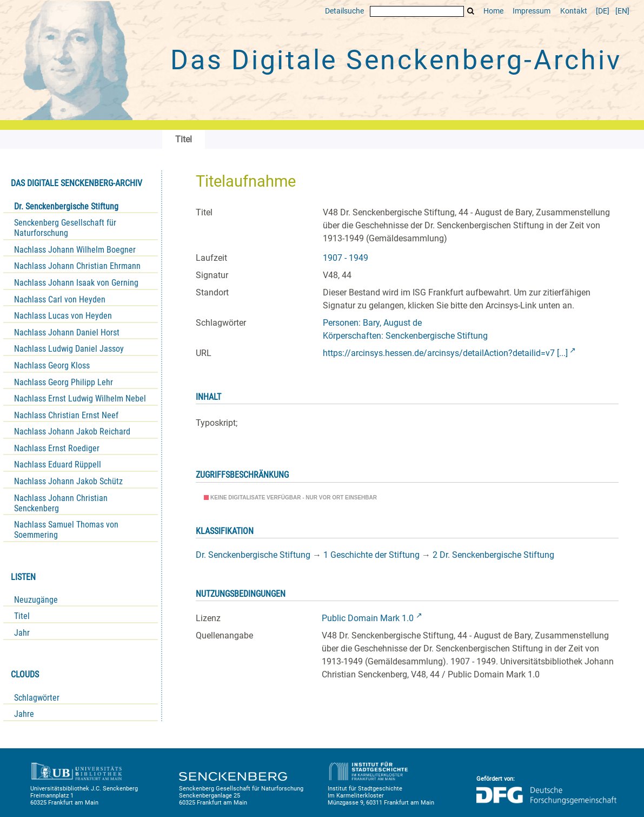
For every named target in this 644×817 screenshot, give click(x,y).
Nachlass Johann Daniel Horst (67, 332)
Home (493, 11)
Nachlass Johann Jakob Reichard (72, 431)
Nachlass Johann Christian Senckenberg (61, 503)
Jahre (24, 714)
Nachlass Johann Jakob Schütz (68, 481)
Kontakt (574, 11)
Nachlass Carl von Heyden (60, 299)
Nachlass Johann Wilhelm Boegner (75, 250)
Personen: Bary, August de (372, 323)
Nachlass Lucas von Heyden (63, 316)
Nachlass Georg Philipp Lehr (64, 382)
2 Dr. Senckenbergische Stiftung (493, 555)
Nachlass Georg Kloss (52, 365)
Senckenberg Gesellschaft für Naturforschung (65, 228)
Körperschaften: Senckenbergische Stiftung (405, 336)
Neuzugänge (36, 600)
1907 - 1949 (346, 258)
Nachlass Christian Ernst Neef (66, 415)
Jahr (22, 633)
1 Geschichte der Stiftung (371, 555)
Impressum (532, 11)
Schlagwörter (37, 698)
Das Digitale (396, 60)
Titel (22, 616)
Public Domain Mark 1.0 (368, 618)
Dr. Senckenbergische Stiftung (66, 206)
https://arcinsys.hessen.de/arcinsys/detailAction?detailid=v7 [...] (445, 353)
